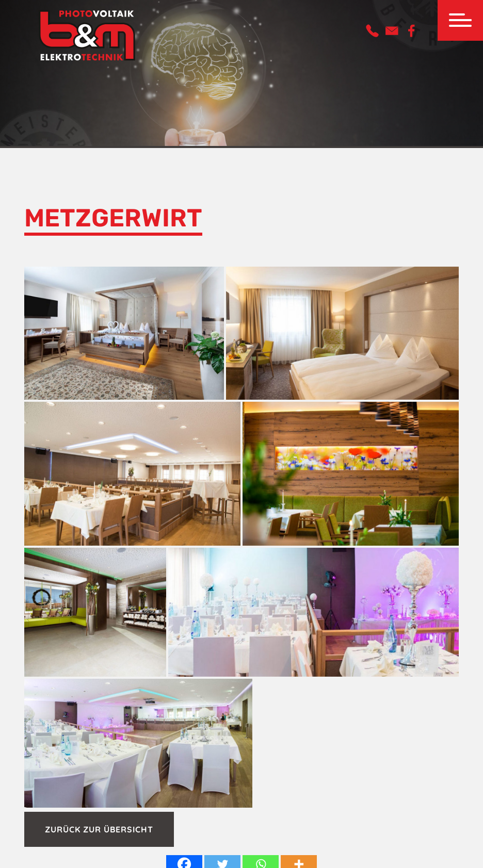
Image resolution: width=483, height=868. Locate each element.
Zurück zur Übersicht (99, 829)
